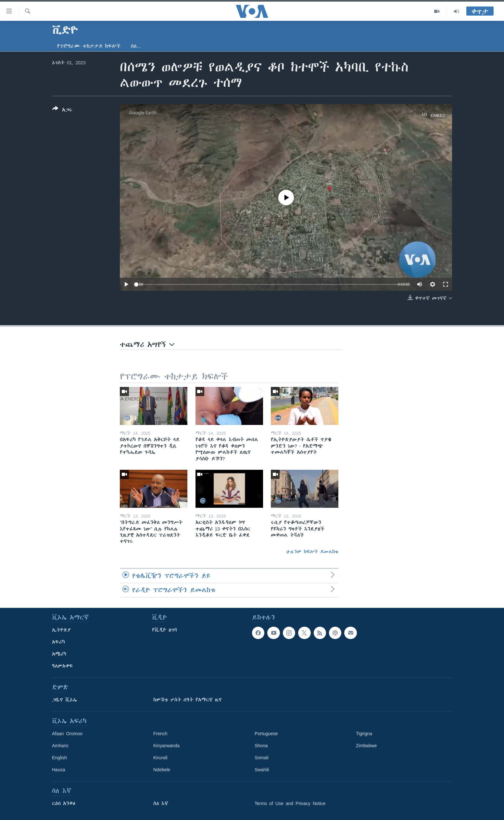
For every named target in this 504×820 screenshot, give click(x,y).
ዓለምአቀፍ (63, 666)
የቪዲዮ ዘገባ (164, 630)
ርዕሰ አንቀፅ (64, 803)
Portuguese (266, 734)
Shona (261, 746)
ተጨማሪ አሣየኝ (147, 345)
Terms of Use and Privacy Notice (290, 803)
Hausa (58, 770)
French (160, 734)
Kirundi (160, 758)
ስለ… (136, 46)
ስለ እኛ (161, 803)
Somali (262, 758)
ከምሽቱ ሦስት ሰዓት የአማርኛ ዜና (188, 700)
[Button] (62, 110)
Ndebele (162, 770)
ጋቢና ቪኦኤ (64, 700)
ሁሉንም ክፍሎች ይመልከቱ (312, 552)
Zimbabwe (366, 746)
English (59, 758)
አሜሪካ (59, 654)
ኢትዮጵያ (61, 630)
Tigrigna (364, 734)
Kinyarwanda (166, 746)
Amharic (60, 746)
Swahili (262, 770)
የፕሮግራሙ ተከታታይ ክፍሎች (89, 46)
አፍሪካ (58, 642)
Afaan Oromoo (67, 734)
